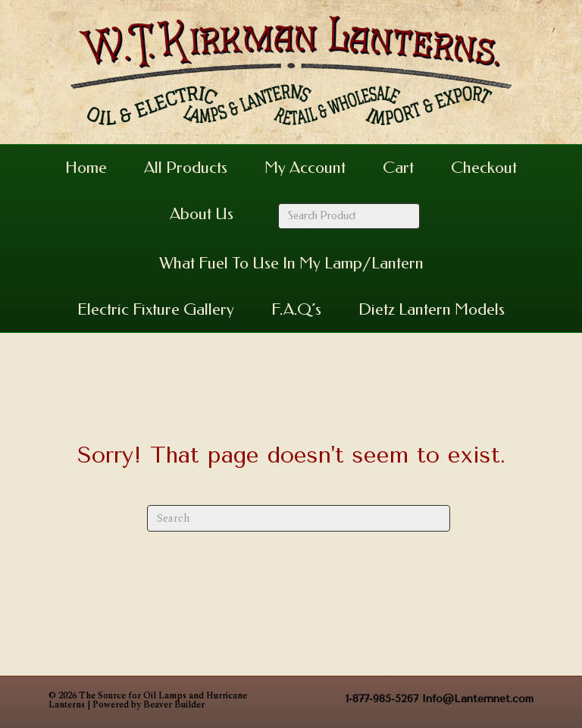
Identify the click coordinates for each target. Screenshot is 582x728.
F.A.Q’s (296, 309)
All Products (186, 168)
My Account (305, 168)
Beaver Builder (174, 705)
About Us (202, 214)
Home (86, 168)
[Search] (299, 518)
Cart (398, 168)
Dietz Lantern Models (432, 309)
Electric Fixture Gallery (156, 309)
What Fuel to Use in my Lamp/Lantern (291, 263)
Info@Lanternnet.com (478, 699)
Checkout (484, 168)
